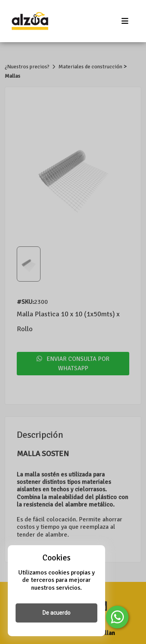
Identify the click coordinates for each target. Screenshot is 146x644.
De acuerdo (56, 613)
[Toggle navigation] (125, 21)
